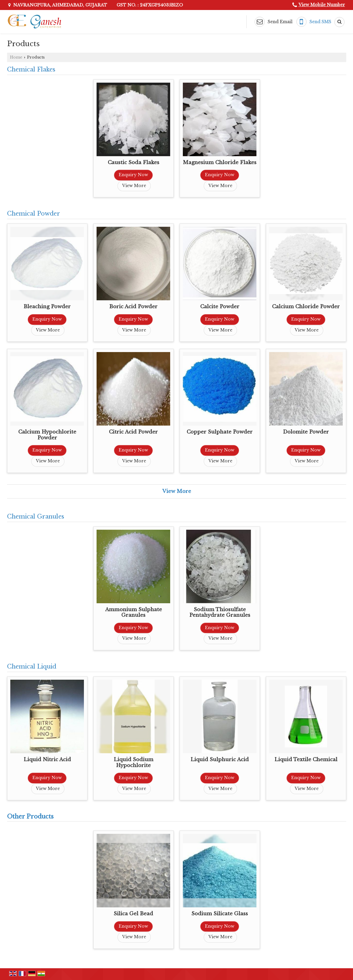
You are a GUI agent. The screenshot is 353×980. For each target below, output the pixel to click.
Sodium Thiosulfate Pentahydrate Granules (220, 612)
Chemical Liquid (32, 666)
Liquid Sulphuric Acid (220, 760)
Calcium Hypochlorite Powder (47, 435)
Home (16, 57)
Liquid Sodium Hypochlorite (134, 762)
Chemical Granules (36, 516)
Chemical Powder (34, 214)
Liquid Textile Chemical (306, 760)
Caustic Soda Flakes (134, 162)
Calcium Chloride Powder (306, 307)
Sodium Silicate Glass (220, 914)
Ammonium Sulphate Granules (134, 612)
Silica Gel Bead (133, 914)
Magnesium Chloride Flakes (220, 162)
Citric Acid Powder (133, 432)
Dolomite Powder (306, 432)
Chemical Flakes (31, 69)
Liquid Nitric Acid (47, 760)
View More (134, 186)
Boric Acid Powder (133, 307)
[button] (322, 5)
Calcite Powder (220, 307)
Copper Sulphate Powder (220, 432)
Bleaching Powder (47, 307)
